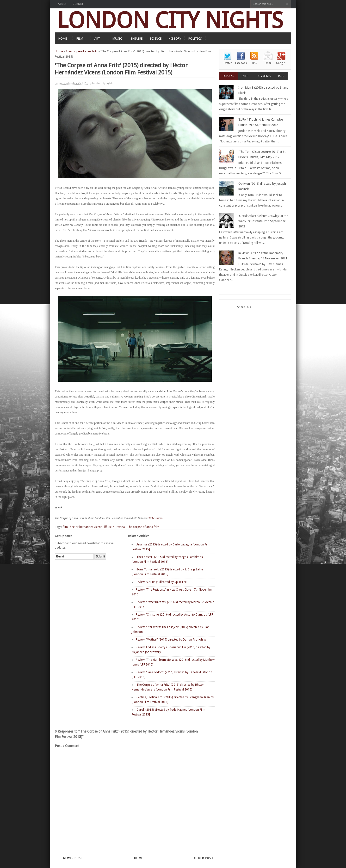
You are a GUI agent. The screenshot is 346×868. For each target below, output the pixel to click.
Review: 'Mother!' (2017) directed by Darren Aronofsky (171, 640)
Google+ (281, 63)
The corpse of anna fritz (82, 51)
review (121, 527)
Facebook (241, 63)
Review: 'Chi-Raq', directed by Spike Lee (161, 582)
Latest (245, 76)
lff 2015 (109, 527)
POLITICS (195, 39)
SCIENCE (156, 39)
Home (59, 51)
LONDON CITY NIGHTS (170, 20)
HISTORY (175, 39)
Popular (229, 76)
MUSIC (117, 39)
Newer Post (73, 858)
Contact (78, 4)
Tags (281, 76)
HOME (63, 39)
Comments (264, 76)
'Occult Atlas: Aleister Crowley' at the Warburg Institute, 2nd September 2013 (263, 221)
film (65, 527)
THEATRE (136, 39)
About (62, 4)
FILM (80, 39)
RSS (255, 63)
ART (97, 39)
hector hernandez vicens (86, 527)
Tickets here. (156, 518)
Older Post (204, 858)
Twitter (228, 63)
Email (268, 63)
